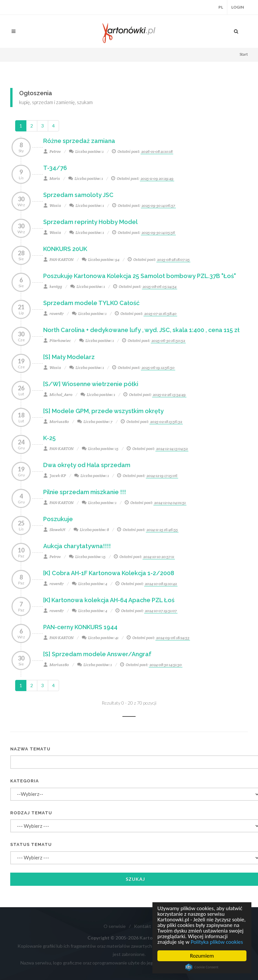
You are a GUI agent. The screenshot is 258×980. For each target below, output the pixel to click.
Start (244, 54)
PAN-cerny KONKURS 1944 (80, 627)
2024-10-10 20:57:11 (159, 557)
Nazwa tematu (30, 749)
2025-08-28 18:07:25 (173, 260)
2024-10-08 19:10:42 (161, 584)
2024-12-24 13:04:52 (172, 449)
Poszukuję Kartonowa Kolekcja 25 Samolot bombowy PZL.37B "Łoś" (140, 276)
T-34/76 (55, 168)
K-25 (49, 438)
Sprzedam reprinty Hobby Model (90, 222)
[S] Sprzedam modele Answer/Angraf (97, 654)
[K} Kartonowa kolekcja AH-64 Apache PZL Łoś (109, 600)
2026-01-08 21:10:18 (157, 152)
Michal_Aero (58, 394)
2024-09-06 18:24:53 (173, 638)
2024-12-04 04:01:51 (170, 503)
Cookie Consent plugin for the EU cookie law (202, 967)
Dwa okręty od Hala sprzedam (87, 465)
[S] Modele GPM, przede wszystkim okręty (103, 411)
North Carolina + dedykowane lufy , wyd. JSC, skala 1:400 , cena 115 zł (141, 330)
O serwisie (115, 926)
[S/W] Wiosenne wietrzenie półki (91, 384)
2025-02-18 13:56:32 (166, 422)
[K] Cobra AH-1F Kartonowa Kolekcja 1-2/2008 (109, 573)
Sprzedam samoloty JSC (78, 195)
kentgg (53, 286)
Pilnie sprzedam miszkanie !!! (85, 492)
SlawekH (54, 530)
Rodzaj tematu (31, 813)
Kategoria (25, 781)
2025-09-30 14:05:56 (158, 233)
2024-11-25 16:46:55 (162, 530)
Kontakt (143, 926)
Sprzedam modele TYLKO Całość (91, 303)
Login (238, 7)
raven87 (53, 313)
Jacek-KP (55, 476)
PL (221, 7)
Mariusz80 (56, 421)
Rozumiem (202, 956)
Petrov (52, 151)
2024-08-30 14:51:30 (166, 665)
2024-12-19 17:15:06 (162, 476)
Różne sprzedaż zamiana (79, 141)
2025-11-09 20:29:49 (157, 179)
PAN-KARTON (58, 259)
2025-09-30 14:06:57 (158, 206)
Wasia (52, 205)
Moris (52, 178)
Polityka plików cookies (217, 942)
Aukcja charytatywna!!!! (77, 546)
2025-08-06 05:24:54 (160, 287)
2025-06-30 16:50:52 (168, 341)
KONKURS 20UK (65, 249)
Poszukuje (58, 519)
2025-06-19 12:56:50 (158, 368)
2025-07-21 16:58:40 (160, 314)
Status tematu (31, 844)
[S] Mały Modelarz (69, 357)
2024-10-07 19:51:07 (161, 611)
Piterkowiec (57, 340)
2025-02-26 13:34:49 (169, 395)
